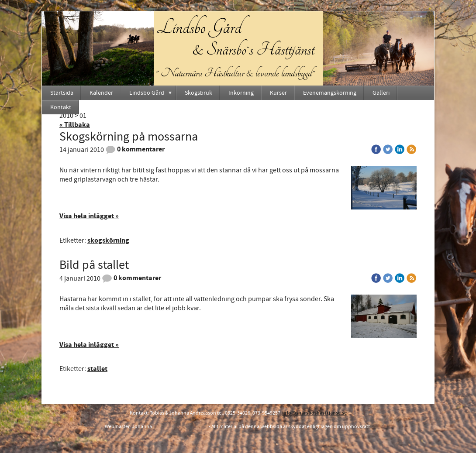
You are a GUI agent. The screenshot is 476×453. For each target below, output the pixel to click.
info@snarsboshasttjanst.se (314, 413)
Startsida (62, 93)
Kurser (278, 93)
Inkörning (241, 93)
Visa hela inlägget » (89, 216)
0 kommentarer (135, 149)
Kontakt (61, 107)
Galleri (381, 93)
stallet (97, 369)
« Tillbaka (75, 125)
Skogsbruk (198, 93)
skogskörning (108, 240)
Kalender (101, 93)
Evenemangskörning (330, 93)
